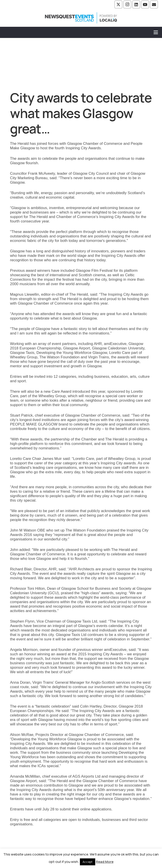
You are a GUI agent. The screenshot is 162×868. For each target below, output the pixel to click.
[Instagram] (127, 4)
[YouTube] (145, 4)
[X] (118, 4)
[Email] (154, 4)
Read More (105, 862)
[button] (156, 32)
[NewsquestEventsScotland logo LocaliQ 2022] (81, 18)
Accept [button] (88, 862)
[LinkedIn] (136, 4)
